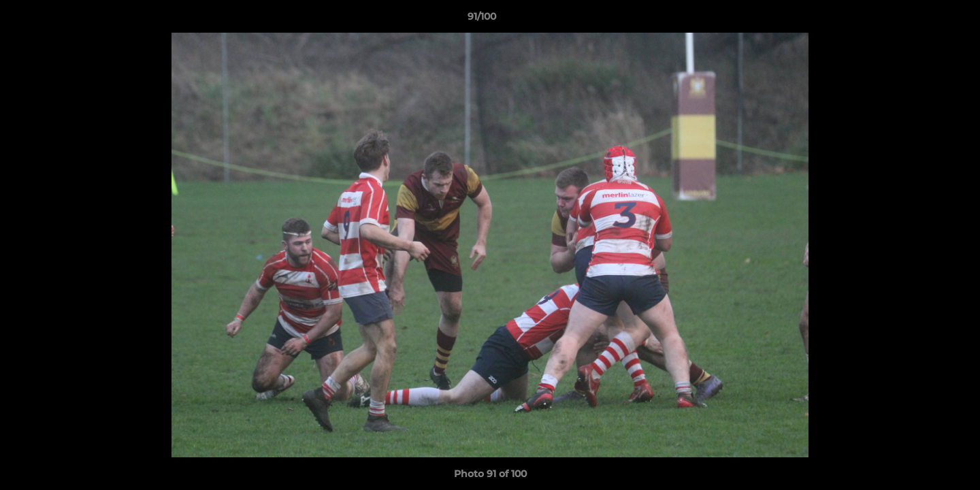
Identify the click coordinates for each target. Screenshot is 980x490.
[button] (923, 20)
